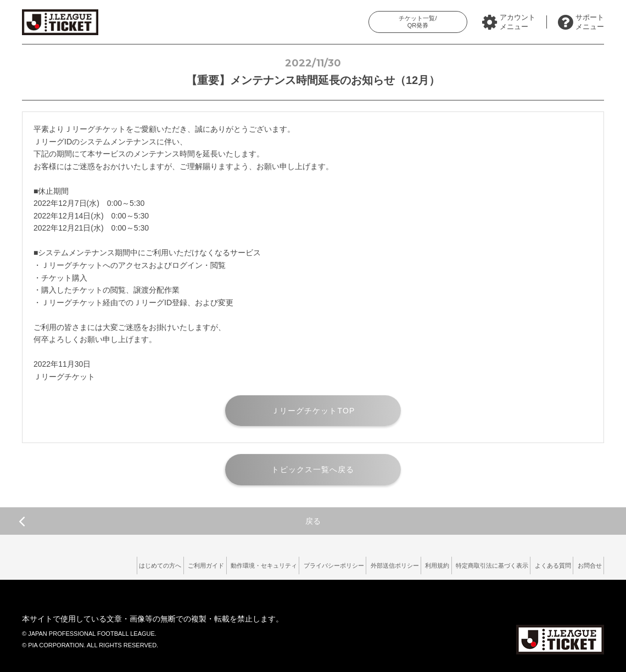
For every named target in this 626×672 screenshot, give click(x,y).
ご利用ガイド (120, 563)
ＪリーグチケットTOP (313, 411)
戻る (170, 521)
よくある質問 (538, 563)
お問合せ (585, 563)
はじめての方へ (64, 563)
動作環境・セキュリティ (190, 563)
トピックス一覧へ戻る (313, 469)
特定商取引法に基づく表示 (465, 563)
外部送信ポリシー (345, 563)
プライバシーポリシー (273, 563)
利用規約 (399, 563)
